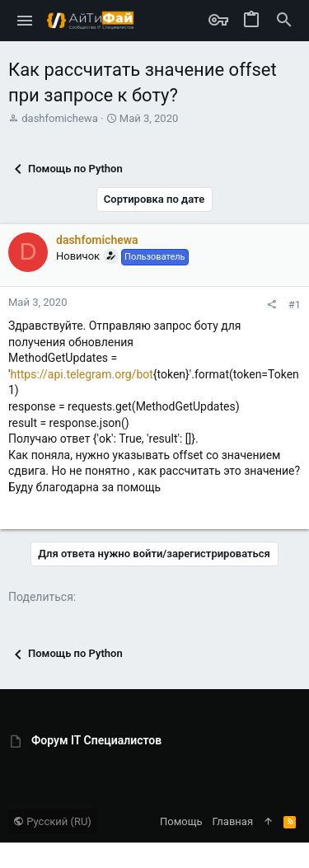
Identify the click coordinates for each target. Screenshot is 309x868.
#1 (295, 305)
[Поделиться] (272, 305)
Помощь (181, 821)
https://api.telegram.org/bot (81, 374)
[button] (25, 21)
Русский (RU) (52, 821)
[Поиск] (284, 21)
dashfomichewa (59, 118)
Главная (233, 821)
